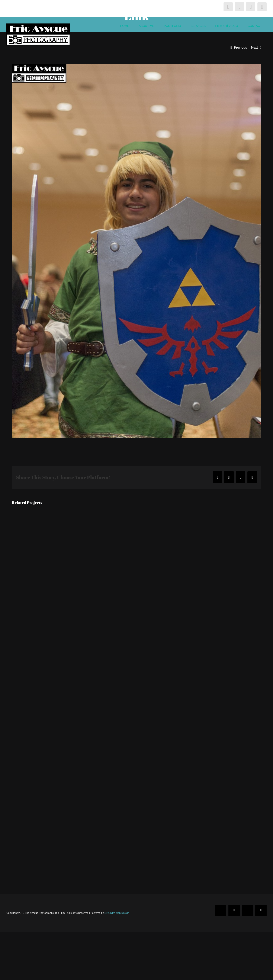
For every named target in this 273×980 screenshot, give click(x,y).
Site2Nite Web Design (117, 913)
